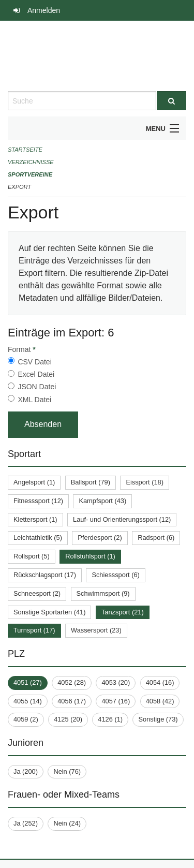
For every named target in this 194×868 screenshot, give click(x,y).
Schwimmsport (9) (103, 593)
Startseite (25, 150)
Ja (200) (26, 771)
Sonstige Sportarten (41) (49, 612)
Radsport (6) (156, 538)
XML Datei (34, 400)
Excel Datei (36, 374)
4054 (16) (160, 682)
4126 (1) (110, 719)
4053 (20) (116, 682)
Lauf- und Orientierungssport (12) (122, 519)
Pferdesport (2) (100, 538)
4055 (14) (28, 701)
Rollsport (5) (32, 556)
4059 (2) (26, 719)
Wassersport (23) (96, 630)
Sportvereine (30, 174)
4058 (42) (160, 701)
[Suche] (172, 101)
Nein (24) (67, 823)
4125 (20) (68, 719)
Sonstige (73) (158, 719)
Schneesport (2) (37, 593)
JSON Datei (37, 387)
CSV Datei (34, 362)
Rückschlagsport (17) (45, 575)
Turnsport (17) (34, 630)
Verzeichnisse (31, 162)
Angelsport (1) (34, 482)
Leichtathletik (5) (38, 538)
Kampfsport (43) (102, 501)
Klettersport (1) (35, 519)
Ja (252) (26, 823)
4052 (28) (72, 682)
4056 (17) (72, 701)
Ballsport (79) (91, 482)
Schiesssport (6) (115, 575)
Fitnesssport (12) (38, 501)
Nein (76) (67, 771)
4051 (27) (28, 682)
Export (19, 187)
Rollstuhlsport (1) (90, 556)
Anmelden (44, 10)
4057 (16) (116, 701)
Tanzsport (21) (123, 612)
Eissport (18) (145, 482)
